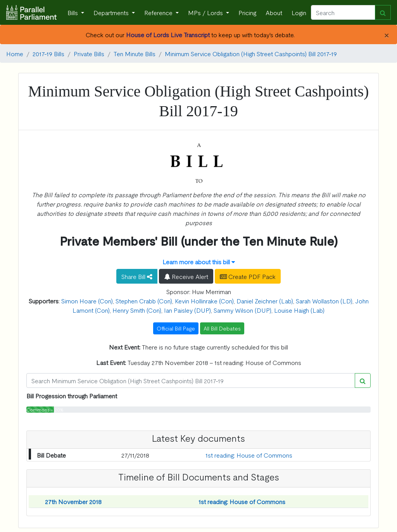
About (274, 12)
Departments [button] (112, 12)
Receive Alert (186, 276)
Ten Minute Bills (135, 53)
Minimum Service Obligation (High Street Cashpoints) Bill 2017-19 (251, 53)
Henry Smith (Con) (137, 310)
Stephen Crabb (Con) (144, 301)
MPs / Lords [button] (206, 12)
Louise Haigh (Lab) (299, 310)
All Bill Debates (222, 328)
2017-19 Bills (48, 53)
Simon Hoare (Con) (87, 301)
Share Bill (137, 276)
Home (15, 53)
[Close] (386, 34)
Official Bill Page (176, 328)
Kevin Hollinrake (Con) (204, 301)
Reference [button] (159, 12)
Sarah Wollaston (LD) (324, 301)
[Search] (343, 12)
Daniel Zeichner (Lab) (265, 301)
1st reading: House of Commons (249, 455)
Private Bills (89, 53)
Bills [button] (73, 12)
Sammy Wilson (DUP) (243, 310)
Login (299, 12)
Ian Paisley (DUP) (187, 310)
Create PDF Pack (248, 276)
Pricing (247, 12)
